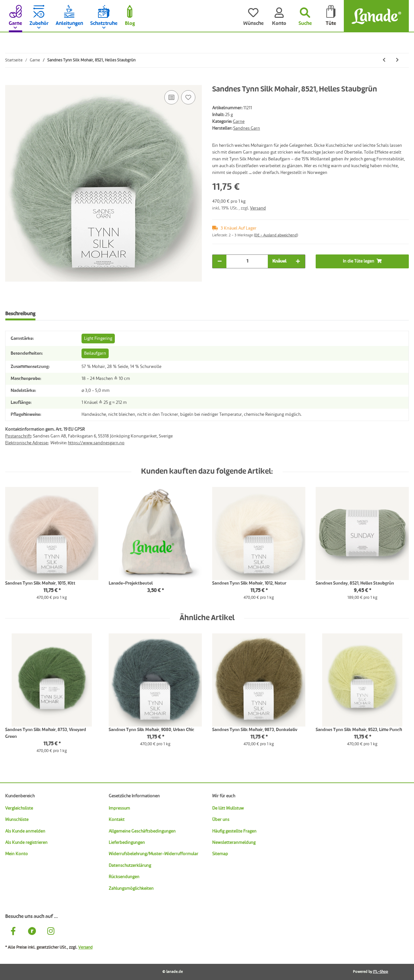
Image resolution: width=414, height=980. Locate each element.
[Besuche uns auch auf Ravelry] (32, 932)
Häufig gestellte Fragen (234, 831)
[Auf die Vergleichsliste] (171, 97)
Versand (258, 208)
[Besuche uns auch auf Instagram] (51, 932)
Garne (239, 122)
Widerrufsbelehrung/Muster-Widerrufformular (153, 854)
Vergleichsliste (19, 808)
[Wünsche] (253, 16)
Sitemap (220, 854)
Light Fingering (98, 339)
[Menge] (247, 261)
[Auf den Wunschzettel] (188, 97)
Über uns (221, 820)
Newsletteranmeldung (234, 843)
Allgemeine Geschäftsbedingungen (142, 831)
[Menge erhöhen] (298, 261)
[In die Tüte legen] (10, 81)
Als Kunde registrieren (26, 843)
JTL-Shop (381, 972)
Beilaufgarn (95, 353)
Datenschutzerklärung (130, 866)
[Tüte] (331, 16)
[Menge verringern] (220, 261)
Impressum (119, 808)
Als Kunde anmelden (25, 831)
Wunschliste (17, 820)
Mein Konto (16, 854)
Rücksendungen (124, 877)
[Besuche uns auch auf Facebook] (13, 932)
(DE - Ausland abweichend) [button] (276, 235)
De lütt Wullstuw (228, 808)
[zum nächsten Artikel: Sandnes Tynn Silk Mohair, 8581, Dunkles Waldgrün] (397, 60)
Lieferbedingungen (127, 843)
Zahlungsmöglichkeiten (131, 888)
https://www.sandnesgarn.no (96, 443)
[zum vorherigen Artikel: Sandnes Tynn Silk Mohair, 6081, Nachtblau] (384, 60)
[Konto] (279, 16)
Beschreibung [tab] (20, 314)
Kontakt (117, 820)
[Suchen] (305, 16)
